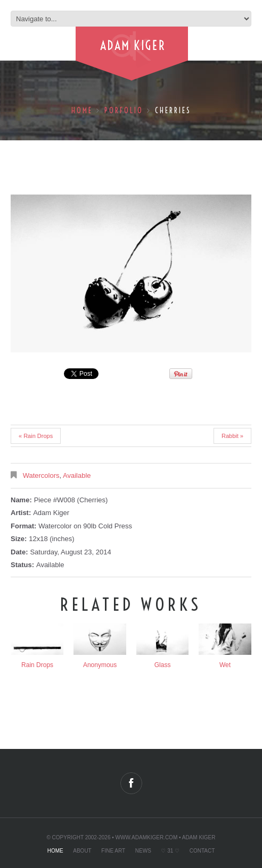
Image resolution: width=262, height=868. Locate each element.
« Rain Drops (36, 436)
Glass (163, 665)
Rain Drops (37, 665)
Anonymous (100, 665)
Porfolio (124, 111)
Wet (225, 665)
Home (82, 111)
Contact (202, 851)
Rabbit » (232, 436)
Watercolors (41, 475)
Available (77, 475)
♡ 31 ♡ (170, 851)
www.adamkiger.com (147, 837)
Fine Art (113, 851)
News (143, 851)
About (82, 851)
